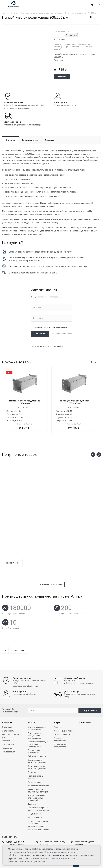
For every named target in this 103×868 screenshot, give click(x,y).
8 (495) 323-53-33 (65, 346)
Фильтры (32, 787)
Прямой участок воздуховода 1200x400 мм (25, 402)
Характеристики (30, 140)
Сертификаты (8, 714)
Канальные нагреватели (39, 768)
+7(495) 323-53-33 (15, 825)
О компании (7, 710)
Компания (7, 705)
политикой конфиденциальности (56, 855)
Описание (10, 140)
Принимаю (52, 327)
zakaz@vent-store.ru (82, 837)
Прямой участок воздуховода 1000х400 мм (74, 402)
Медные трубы (34, 796)
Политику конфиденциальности (57, 327)
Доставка (50, 140)
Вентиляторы (34, 755)
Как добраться (9, 734)
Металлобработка (62, 717)
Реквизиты (7, 731)
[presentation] (91, 362)
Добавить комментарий (51, 562)
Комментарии (12, 541)
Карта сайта (85, 705)
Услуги (57, 705)
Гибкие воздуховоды (37, 739)
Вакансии (6, 723)
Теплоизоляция (35, 800)
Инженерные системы (63, 714)
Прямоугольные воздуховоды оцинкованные (35, 718)
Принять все (87, 855)
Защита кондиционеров (38, 812)
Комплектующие (35, 765)
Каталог (32, 705)
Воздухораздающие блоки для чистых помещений (37, 781)
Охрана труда (8, 727)
